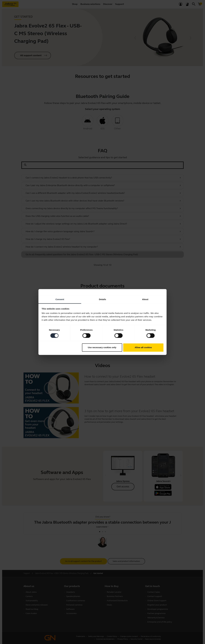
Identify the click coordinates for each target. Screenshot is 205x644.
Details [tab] (102, 299)
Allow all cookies (143, 347)
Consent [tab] (60, 299)
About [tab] (145, 299)
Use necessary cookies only (102, 347)
